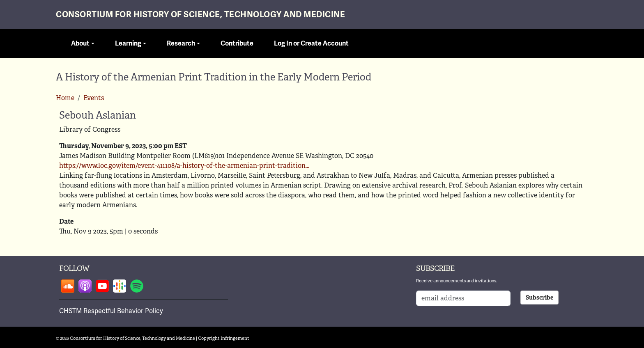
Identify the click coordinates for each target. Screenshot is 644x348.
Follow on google (120, 286)
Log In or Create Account (311, 43)
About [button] (80, 43)
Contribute (237, 43)
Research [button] (181, 43)
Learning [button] (128, 43)
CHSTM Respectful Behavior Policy (111, 311)
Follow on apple (85, 286)
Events (94, 98)
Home (65, 98)
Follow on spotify (137, 286)
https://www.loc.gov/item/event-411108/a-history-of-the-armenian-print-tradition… (184, 166)
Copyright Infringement (224, 338)
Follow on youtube (102, 286)
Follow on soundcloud (68, 286)
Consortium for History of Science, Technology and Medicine (200, 15)
